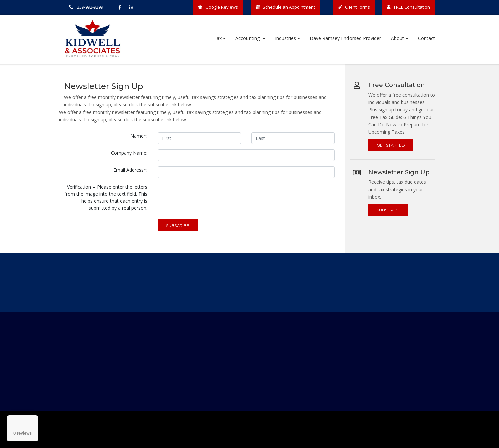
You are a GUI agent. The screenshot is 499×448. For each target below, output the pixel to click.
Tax (218, 38)
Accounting (248, 38)
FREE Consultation (408, 7)
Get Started (391, 145)
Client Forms (354, 7)
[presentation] (208, 196)
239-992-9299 (86, 7)
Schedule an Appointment (286, 7)
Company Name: (129, 153)
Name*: (139, 136)
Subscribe (388, 210)
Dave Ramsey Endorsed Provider (345, 38)
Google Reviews (218, 7)
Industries (285, 38)
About (397, 38)
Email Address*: (130, 170)
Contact (427, 38)
